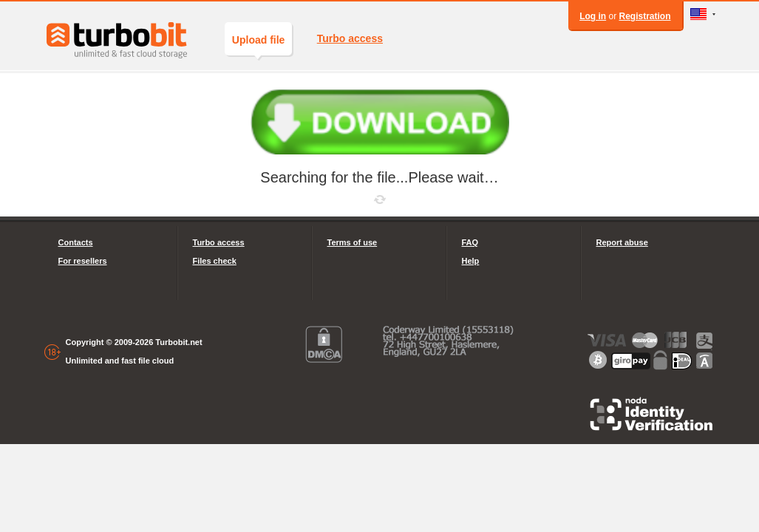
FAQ (470, 242)
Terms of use (353, 242)
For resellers (83, 261)
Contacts (76, 242)
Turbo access (350, 38)
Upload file (259, 45)
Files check (215, 261)
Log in (593, 16)
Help (471, 261)
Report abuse (622, 242)
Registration (644, 16)
